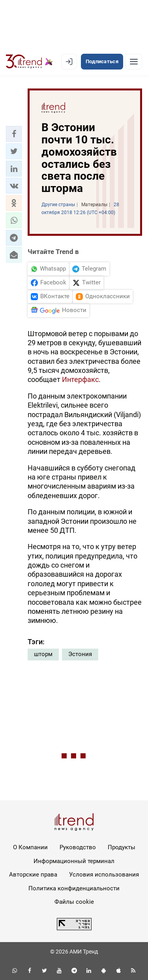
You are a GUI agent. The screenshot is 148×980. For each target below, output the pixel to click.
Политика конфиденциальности (74, 888)
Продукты (122, 847)
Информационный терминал (74, 861)
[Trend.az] (29, 62)
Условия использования (104, 875)
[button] (14, 134)
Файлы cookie (74, 902)
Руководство (78, 847)
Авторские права (33, 875)
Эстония (80, 654)
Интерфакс (80, 379)
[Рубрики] (134, 62)
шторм (43, 654)
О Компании (30, 847)
